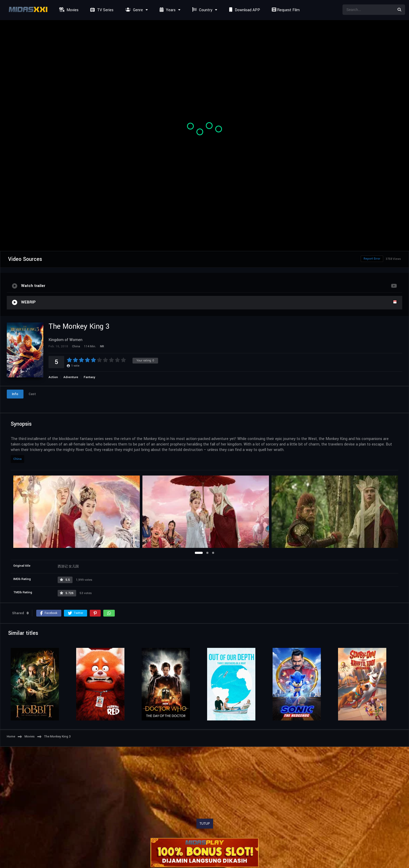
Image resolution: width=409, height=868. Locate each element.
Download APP (244, 10)
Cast (32, 394)
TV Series (101, 10)
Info (15, 394)
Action (53, 377)
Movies (68, 10)
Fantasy (89, 377)
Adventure (71, 377)
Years (167, 10)
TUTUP (205, 824)
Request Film (285, 10)
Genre (133, 10)
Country (202, 10)
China (17, 459)
